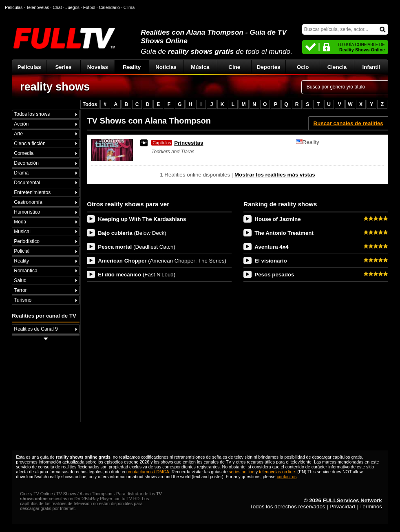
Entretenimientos (32, 192)
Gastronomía (28, 202)
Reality (132, 67)
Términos (371, 507)
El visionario (271, 261)
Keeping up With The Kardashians (142, 219)
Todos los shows (32, 114)
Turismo (23, 300)
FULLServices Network (352, 500)
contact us (287, 477)
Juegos (73, 7)
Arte (18, 134)
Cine (234, 67)
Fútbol (89, 7)
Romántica (25, 271)
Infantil (371, 67)
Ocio (303, 67)
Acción (21, 124)
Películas (29, 67)
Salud (20, 280)
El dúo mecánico (137, 275)
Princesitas (177, 143)
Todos (90, 104)
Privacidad (342, 507)
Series (63, 67)
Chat (57, 7)
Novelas (98, 67)
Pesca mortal (137, 247)
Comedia (24, 153)
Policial (22, 251)
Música (200, 67)
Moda (20, 222)
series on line (242, 472)
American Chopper (162, 261)
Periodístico (27, 241)
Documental (27, 183)
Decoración (26, 163)
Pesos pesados (274, 275)
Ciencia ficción (30, 143)
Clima (129, 7)
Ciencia (337, 67)
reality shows (55, 87)
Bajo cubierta (132, 233)
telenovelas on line (277, 472)
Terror (20, 290)
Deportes (269, 67)
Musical (22, 232)
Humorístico (27, 212)
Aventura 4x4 (271, 247)
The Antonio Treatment (284, 233)
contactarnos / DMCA (149, 472)
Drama (21, 173)
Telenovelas (38, 7)
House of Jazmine (277, 219)
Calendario (109, 7)
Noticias (166, 67)
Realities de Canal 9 (36, 329)
